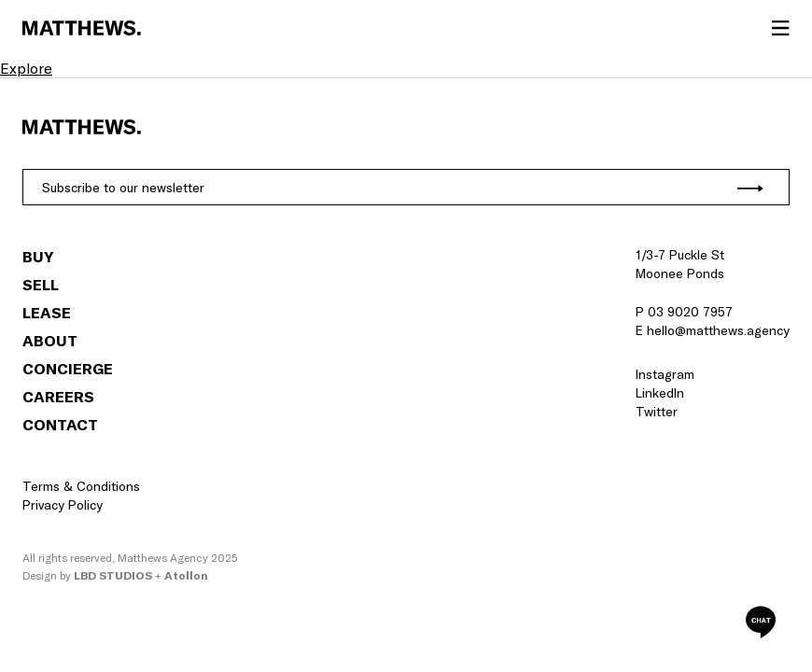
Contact (60, 425)
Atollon (186, 575)
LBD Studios (113, 575)
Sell (41, 285)
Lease (47, 313)
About (50, 341)
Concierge (68, 369)
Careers (58, 397)
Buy (38, 257)
